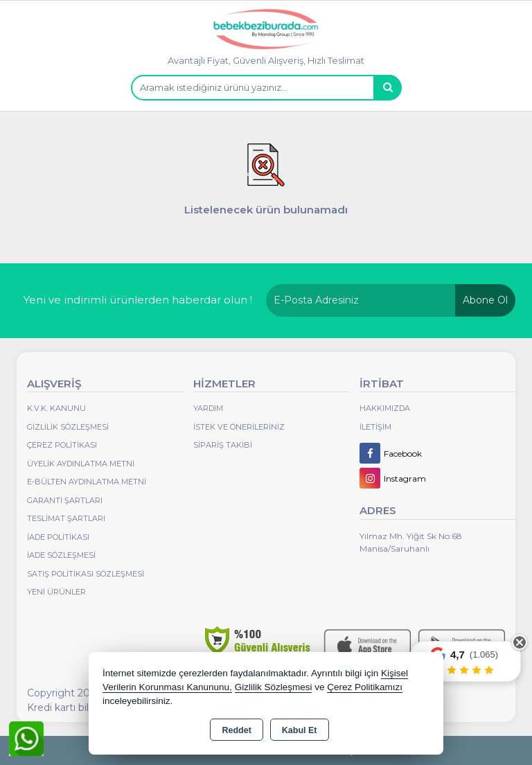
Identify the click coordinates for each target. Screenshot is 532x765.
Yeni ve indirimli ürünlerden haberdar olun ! (138, 300)
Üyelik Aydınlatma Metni (81, 464)
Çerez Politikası (62, 445)
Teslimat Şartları (66, 518)
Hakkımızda (385, 408)
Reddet (236, 730)
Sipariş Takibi (223, 445)
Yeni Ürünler (56, 592)
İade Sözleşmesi (61, 555)
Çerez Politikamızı (365, 687)
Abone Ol (485, 300)
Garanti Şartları (65, 500)
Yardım (208, 408)
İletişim (375, 427)
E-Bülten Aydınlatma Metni (87, 482)
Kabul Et (300, 730)
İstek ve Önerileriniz (239, 427)
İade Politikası (58, 537)
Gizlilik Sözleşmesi (68, 427)
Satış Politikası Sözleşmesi (86, 574)
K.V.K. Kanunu (56, 408)
